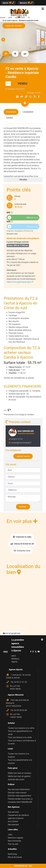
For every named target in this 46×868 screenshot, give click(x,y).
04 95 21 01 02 (17, 439)
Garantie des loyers (16, 779)
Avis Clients (13, 821)
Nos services (13, 812)
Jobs (10, 835)
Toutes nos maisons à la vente (21, 728)
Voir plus (23, 180)
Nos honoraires (14, 841)
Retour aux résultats (15, 26)
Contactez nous (22, 551)
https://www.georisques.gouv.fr (20, 282)
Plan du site (13, 844)
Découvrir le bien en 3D (22, 544)
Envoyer (24, 507)
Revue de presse (15, 857)
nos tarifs (21, 89)
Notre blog (12, 854)
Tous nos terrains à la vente (20, 737)
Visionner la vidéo (22, 537)
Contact (10, 118)
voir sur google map (12, 633)
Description (11, 112)
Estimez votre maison (17, 793)
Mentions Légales (15, 838)
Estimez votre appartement (19, 796)
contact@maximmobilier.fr (21, 443)
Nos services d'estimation (19, 789)
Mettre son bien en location (20, 773)
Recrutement (13, 825)
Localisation (28, 112)
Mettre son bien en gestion (19, 776)
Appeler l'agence (24, 456)
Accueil (3, 17)
